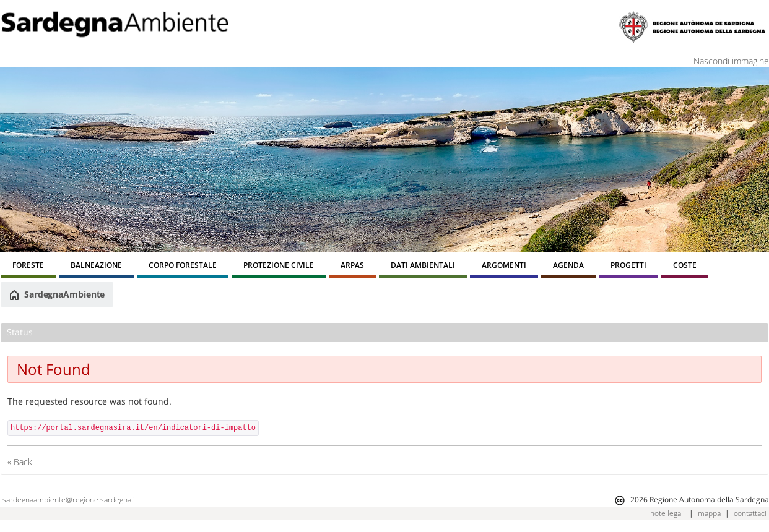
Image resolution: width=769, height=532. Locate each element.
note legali (667, 513)
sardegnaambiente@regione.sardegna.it (70, 500)
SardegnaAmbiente (57, 294)
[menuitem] (28, 267)
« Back (20, 462)
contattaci (750, 513)
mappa (709, 513)
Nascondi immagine (731, 61)
